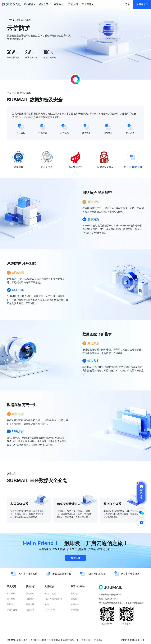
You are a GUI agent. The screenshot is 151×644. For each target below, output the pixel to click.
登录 (127, 4)
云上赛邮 (87, 4)
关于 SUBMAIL (132, 167)
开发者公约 (85, 640)
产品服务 (29, 4)
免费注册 (75, 558)
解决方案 (43, 4)
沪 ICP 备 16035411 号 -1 (132, 640)
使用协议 (98, 640)
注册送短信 (142, 4)
